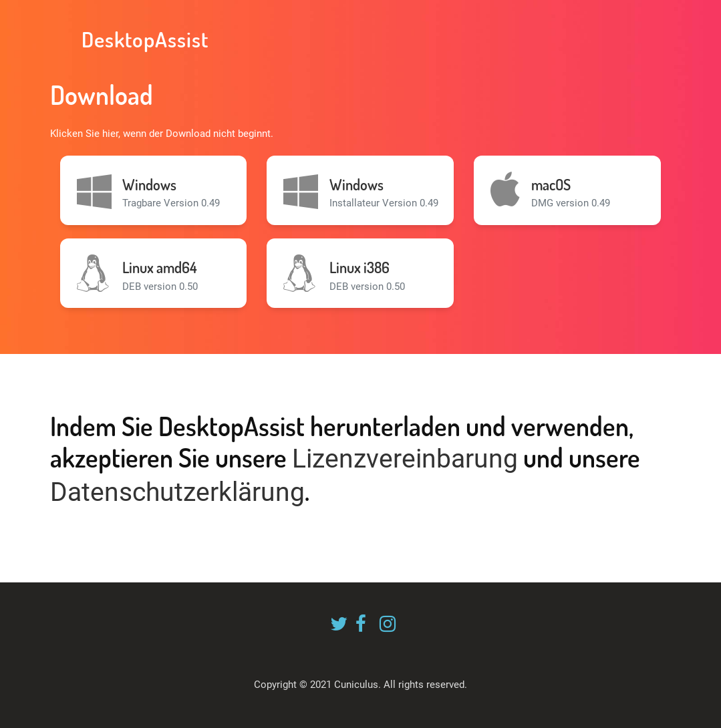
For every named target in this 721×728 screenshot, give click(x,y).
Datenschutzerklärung (177, 492)
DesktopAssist (143, 39)
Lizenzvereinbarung (405, 459)
